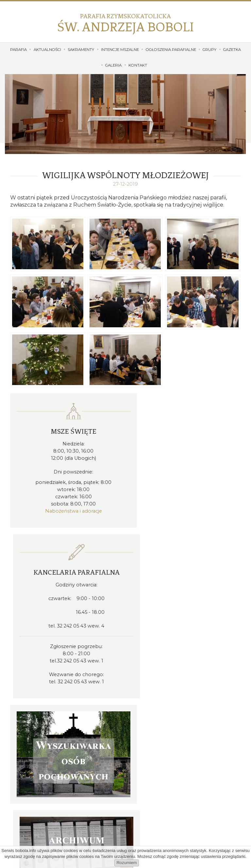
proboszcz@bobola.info (167, 696)
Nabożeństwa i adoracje (67, 510)
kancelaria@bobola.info (167, 688)
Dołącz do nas (125, 835)
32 (163, 680)
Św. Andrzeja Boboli (125, 23)
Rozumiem (126, 863)
